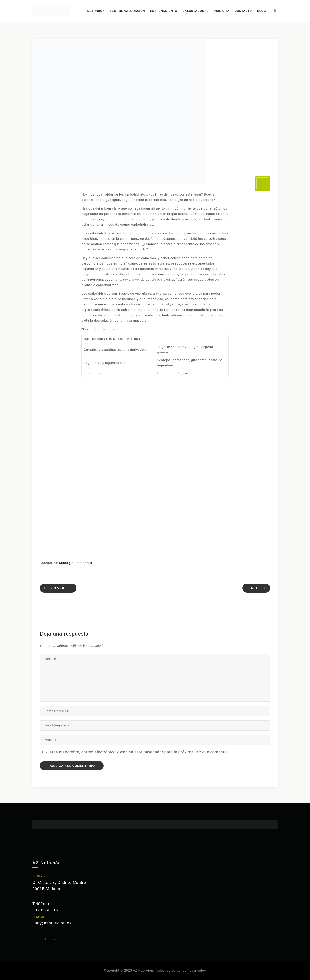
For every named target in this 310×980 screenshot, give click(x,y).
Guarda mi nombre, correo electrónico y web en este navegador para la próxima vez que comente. (136, 752)
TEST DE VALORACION (129, 11)
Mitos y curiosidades (76, 563)
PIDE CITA (223, 11)
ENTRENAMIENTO (166, 11)
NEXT (258, 588)
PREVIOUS (56, 588)
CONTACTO (245, 11)
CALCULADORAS (197, 11)
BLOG (263, 11)
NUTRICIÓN (98, 11)
